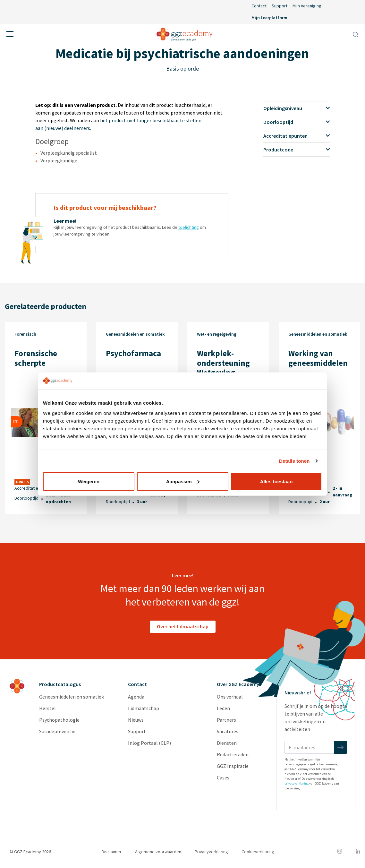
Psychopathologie (59, 720)
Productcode (297, 150)
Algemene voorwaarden (158, 852)
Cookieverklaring (258, 852)
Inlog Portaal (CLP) (149, 743)
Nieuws (136, 720)
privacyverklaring (297, 783)
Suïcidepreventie (57, 731)
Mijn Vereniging (307, 6)
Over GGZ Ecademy (238, 684)
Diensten (227, 743)
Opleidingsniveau (297, 108)
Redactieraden (233, 754)
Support (280, 6)
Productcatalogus (60, 684)
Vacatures (228, 731)
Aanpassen (183, 481)
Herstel (47, 708)
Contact (259, 6)
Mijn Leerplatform (269, 18)
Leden (223, 708)
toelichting (189, 227)
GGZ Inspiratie (233, 766)
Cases (223, 778)
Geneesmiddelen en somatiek (72, 697)
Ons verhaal (230, 697)
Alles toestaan (276, 481)
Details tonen (294, 461)
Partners (226, 720)
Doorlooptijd (297, 122)
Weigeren (89, 481)
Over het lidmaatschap (183, 626)
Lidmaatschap (144, 708)
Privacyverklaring (211, 852)
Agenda (136, 697)
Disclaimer (112, 852)
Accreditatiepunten (297, 136)
